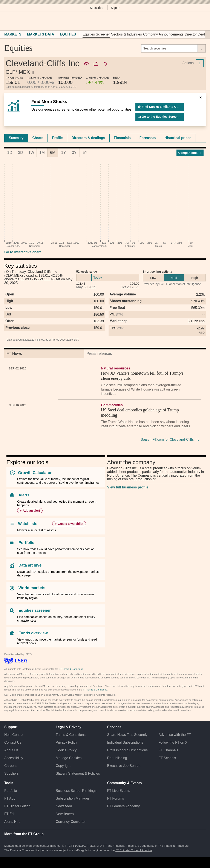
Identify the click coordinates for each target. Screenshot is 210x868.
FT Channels (168, 750)
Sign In (116, 8)
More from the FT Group (24, 834)
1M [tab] (42, 153)
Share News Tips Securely (127, 735)
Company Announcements (163, 34)
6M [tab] (53, 153)
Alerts (24, 495)
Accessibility (14, 758)
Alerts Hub (12, 822)
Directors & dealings (88, 138)
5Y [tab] (85, 153)
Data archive (30, 565)
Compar (190, 153)
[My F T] (201, 21)
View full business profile (128, 487)
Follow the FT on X (173, 742)
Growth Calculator (35, 473)
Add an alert (31, 511)
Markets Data (41, 34)
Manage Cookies (69, 758)
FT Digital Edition (17, 806)
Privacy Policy (66, 742)
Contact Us (13, 742)
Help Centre (13, 735)
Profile (57, 138)
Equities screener (35, 610)
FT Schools (167, 758)
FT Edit (10, 814)
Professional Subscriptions (128, 750)
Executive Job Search (124, 766)
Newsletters (65, 814)
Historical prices (178, 138)
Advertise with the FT (175, 735)
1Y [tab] (63, 153)
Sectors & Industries (126, 34)
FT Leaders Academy (124, 806)
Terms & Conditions (71, 735)
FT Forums (116, 798)
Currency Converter (71, 822)
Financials (122, 138)
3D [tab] (21, 153)
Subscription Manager (72, 798)
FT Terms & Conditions (71, 669)
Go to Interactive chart (23, 252)
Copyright (63, 766)
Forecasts (148, 138)
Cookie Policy (66, 750)
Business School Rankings (76, 791)
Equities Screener (96, 34)
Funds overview (33, 633)
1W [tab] (31, 153)
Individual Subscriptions (125, 742)
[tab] (16, 138)
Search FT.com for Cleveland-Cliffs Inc (170, 439)
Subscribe (97, 8)
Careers (10, 766)
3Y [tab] (74, 153)
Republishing (117, 758)
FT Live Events (119, 791)
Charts (38, 138)
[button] (6, 21)
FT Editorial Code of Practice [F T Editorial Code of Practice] (134, 850)
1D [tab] (10, 153)
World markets (32, 588)
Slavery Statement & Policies (78, 773)
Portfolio (26, 543)
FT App (10, 798)
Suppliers (11, 773)
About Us (11, 750)
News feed (64, 806)
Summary (16, 138)
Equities (68, 34)
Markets (13, 34)
